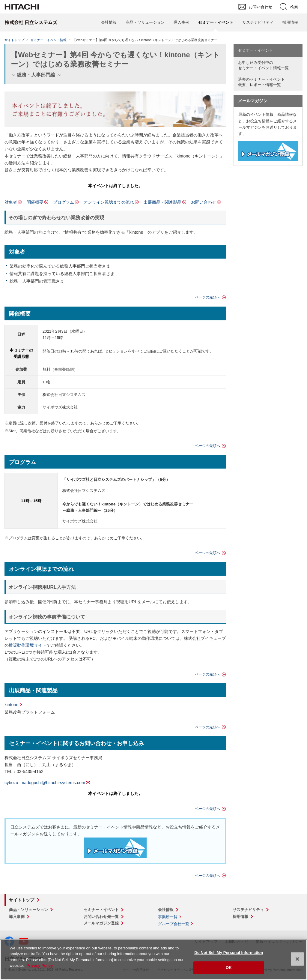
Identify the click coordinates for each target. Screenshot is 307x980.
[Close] (297, 959)
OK (229, 968)
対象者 (11, 202)
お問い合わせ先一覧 (101, 917)
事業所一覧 (168, 917)
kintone (11, 705)
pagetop (300, 838)
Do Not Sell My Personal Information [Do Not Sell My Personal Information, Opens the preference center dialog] (229, 953)
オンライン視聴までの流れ (109, 202)
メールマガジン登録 (101, 923)
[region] (153, 960)
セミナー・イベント (256, 50)
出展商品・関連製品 (162, 202)
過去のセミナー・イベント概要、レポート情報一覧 (261, 82)
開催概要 (35, 202)
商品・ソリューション (145, 22)
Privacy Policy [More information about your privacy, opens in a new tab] (40, 965)
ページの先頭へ (207, 297)
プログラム (64, 202)
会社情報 (109, 22)
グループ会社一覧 (174, 924)
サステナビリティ (258, 22)
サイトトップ (14, 40)
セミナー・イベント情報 (48, 40)
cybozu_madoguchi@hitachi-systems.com (45, 783)
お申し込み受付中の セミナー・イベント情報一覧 (263, 65)
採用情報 (290, 22)
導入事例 (181, 22)
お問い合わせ (204, 202)
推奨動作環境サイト (28, 645)
